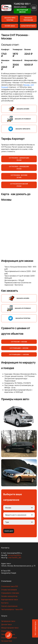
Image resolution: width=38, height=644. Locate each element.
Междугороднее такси (10, 628)
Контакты (5, 603)
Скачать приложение (9, 606)
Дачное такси (6, 624)
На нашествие (7, 641)
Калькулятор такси (28, 26)
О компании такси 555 (10, 586)
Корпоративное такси (10, 600)
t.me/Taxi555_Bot (15, 558)
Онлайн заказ (10, 26)
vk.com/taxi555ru (14, 555)
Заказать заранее (8, 634)
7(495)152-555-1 (22, 4)
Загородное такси (8, 621)
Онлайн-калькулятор (9, 596)
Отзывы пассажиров (9, 590)
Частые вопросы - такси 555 (12, 609)
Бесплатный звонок (22, 11)
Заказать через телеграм (10, 19)
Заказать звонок (20, 7)
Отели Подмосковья (9, 638)
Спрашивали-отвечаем (10, 593)
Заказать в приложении (28, 19)
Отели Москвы (7, 631)
